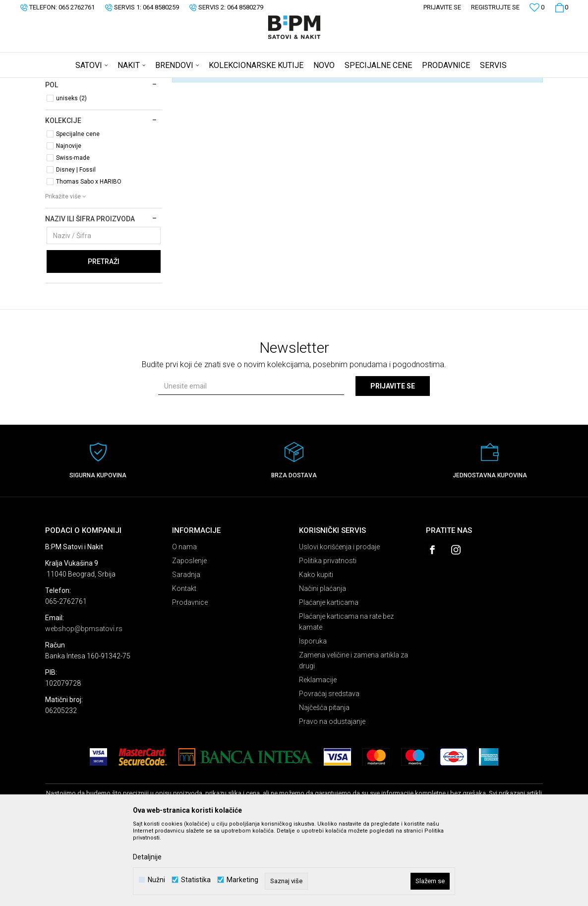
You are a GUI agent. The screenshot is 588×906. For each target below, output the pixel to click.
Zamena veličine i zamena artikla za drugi (353, 738)
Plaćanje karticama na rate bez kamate (346, 700)
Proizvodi (116, 84)
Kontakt (184, 666)
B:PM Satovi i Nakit (70, 84)
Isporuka (313, 719)
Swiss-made (73, 236)
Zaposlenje (189, 639)
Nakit (66, 140)
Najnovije (69, 224)
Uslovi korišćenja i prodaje (339, 625)
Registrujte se (495, 7)
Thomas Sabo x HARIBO (89, 259)
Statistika (196, 880)
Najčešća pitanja (324, 785)
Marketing (242, 880)
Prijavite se (393, 464)
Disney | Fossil (76, 248)
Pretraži (104, 339)
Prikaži (439, 101)
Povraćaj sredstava (329, 772)
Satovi (66, 127)
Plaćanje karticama (329, 680)
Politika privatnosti (328, 639)
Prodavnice (190, 680)
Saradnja (186, 652)
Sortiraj (346, 101)
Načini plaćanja (323, 666)
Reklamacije (318, 758)
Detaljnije (147, 857)
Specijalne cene (78, 212)
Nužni (156, 880)
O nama (184, 625)
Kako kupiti (316, 652)
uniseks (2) (71, 176)
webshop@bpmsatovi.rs (84, 707)
